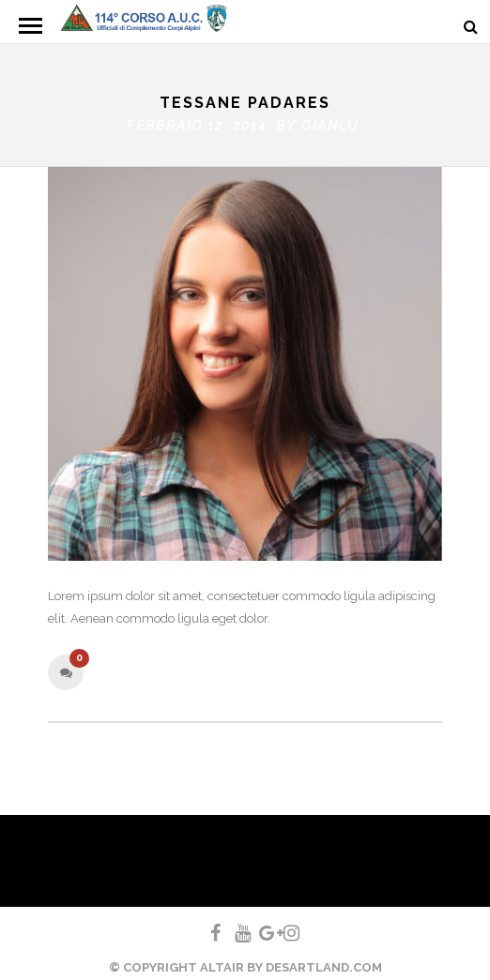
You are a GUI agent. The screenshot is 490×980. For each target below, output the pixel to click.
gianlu (330, 121)
